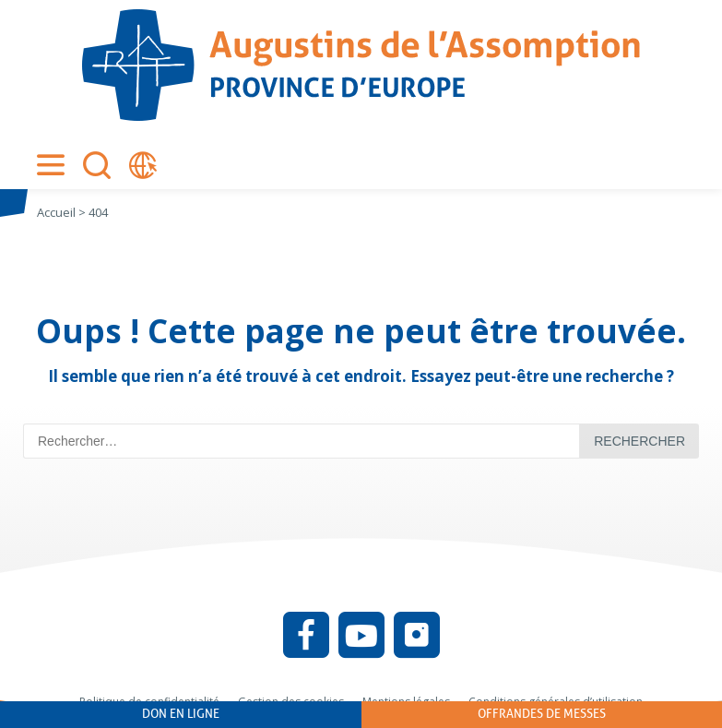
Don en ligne (181, 714)
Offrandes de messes (542, 714)
